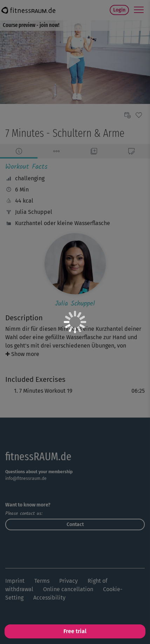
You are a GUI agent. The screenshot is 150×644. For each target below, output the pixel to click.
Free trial (75, 631)
